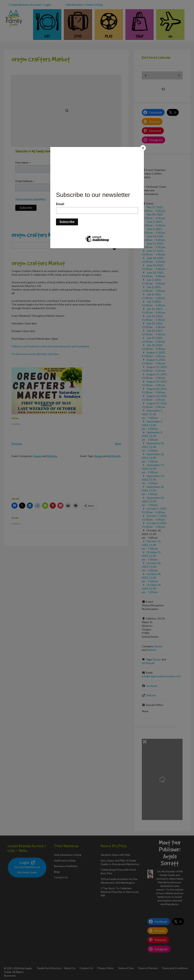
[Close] (143, 148)
